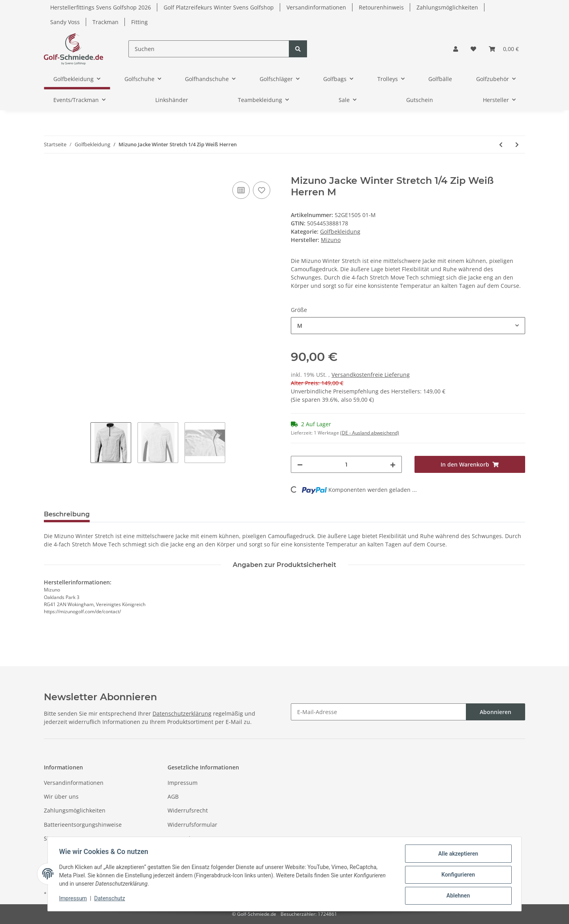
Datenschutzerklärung (182, 713)
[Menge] (346, 464)
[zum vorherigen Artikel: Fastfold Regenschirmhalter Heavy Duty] (501, 145)
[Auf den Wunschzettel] (262, 190)
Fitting (139, 22)
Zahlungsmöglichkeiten (447, 7)
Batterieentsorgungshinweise (83, 825)
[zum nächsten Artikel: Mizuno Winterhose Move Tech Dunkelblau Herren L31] (517, 145)
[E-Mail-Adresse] (379, 712)
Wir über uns (61, 796)
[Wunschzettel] (473, 49)
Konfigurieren (457, 875)
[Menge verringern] (300, 464)
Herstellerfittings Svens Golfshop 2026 (101, 7)
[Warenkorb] (504, 49)
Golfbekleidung (340, 231)
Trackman (106, 22)
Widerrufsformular (192, 825)
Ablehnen (457, 896)
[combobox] (408, 326)
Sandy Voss (65, 22)
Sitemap (55, 838)
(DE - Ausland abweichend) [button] (370, 433)
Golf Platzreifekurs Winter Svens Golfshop (219, 7)
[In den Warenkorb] (50, 171)
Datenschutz (184, 838)
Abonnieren (496, 712)
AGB (173, 796)
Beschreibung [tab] (67, 514)
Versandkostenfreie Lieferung (371, 375)
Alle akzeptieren (457, 855)
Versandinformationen (316, 7)
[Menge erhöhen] (393, 464)
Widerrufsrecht (188, 810)
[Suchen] (209, 49)
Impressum (183, 783)
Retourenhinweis (381, 7)
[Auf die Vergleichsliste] (241, 190)
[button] (456, 49)
